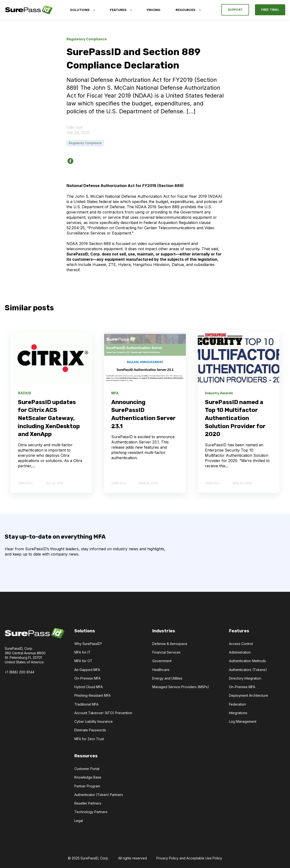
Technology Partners (91, 812)
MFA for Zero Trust (89, 739)
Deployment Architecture (249, 695)
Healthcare (161, 670)
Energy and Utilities (167, 678)
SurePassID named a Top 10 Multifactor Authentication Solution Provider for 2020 (235, 418)
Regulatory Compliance (85, 143)
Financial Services (166, 652)
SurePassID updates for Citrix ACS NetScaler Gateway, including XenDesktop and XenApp (49, 418)
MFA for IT (82, 652)
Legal (79, 821)
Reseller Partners (88, 803)
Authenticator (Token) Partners (99, 795)
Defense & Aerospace (170, 644)
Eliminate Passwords (90, 730)
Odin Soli (74, 127)
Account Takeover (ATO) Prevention (103, 713)
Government (162, 661)
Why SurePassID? (88, 644)
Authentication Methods (247, 661)
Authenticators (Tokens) (248, 670)
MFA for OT (83, 661)
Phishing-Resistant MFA (92, 695)
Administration (240, 652)
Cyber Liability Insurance (94, 721)
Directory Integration (245, 678)
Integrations (238, 713)
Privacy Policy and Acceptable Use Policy (189, 858)
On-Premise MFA (87, 678)
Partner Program (87, 786)
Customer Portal (87, 769)
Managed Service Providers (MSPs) (181, 687)
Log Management (243, 721)
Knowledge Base (88, 777)
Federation (237, 704)
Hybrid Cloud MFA (89, 687)
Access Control (241, 644)
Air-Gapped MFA (87, 670)
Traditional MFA (86, 704)
